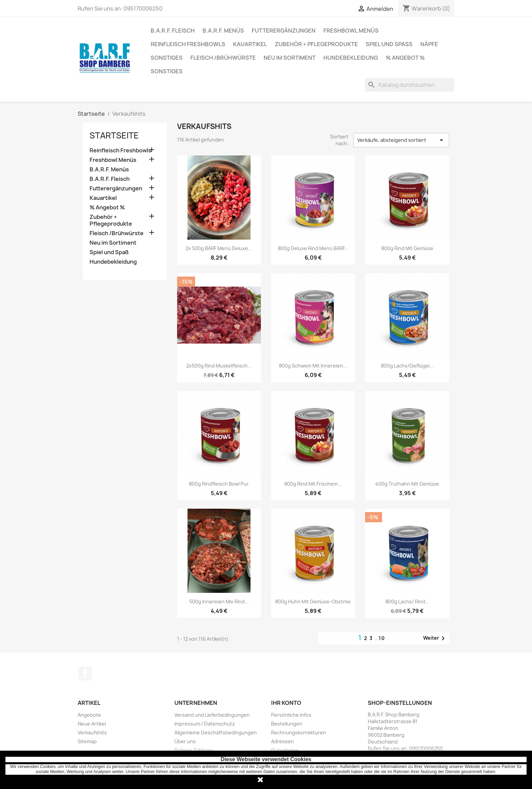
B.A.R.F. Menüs (223, 31)
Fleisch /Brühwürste (223, 58)
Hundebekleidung (351, 58)
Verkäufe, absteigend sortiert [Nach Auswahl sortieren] (401, 140)
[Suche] (410, 85)
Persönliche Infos (291, 715)
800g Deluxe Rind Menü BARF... (313, 248)
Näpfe (429, 44)
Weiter (435, 638)
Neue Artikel (92, 724)
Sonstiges (167, 58)
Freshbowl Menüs (351, 31)
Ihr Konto (286, 703)
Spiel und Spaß (389, 44)
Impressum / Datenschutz (205, 724)
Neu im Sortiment (290, 58)
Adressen (282, 741)
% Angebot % (405, 58)
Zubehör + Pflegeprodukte (316, 44)
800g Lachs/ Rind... (407, 602)
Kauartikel (250, 44)
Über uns (185, 741)
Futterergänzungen (284, 31)
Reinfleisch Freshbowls (188, 44)
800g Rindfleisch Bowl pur (219, 484)
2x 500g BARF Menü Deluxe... (219, 248)
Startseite (114, 135)
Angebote (89, 715)
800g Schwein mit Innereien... (313, 366)
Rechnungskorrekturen (299, 732)
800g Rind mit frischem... (313, 484)
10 (382, 638)
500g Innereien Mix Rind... (219, 602)
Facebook (85, 674)
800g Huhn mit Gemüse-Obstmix (313, 602)
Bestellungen (287, 724)
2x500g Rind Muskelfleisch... (219, 366)
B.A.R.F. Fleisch (173, 31)
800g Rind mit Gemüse (407, 248)
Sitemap (87, 741)
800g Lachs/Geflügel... (407, 366)
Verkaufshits (92, 732)
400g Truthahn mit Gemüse (407, 484)
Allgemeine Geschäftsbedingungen (216, 732)
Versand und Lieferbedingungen (212, 715)
